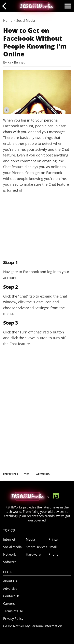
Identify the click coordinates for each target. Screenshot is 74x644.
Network (9, 554)
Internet (9, 539)
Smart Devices (37, 547)
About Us (10, 581)
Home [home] (8, 21)
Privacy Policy (13, 619)
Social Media (26, 21)
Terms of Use (13, 611)
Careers (9, 604)
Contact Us (11, 596)
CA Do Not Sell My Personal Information (33, 626)
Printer (54, 539)
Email (53, 547)
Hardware (33, 554)
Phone (53, 554)
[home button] (27, 496)
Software (10, 562)
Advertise (10, 589)
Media (30, 539)
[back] (6, 6)
